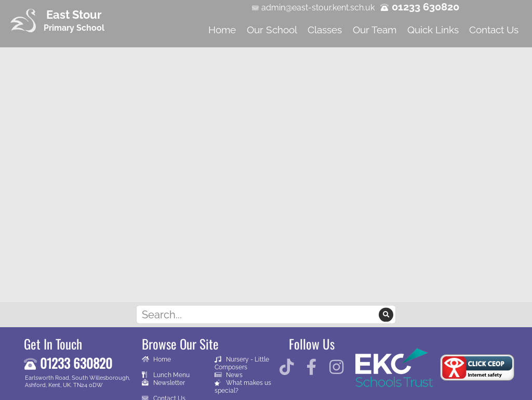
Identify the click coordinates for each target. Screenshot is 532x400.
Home (156, 359)
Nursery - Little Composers (242, 363)
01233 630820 (425, 7)
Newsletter (163, 383)
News (229, 375)
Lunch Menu (166, 375)
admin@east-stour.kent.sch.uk (318, 8)
